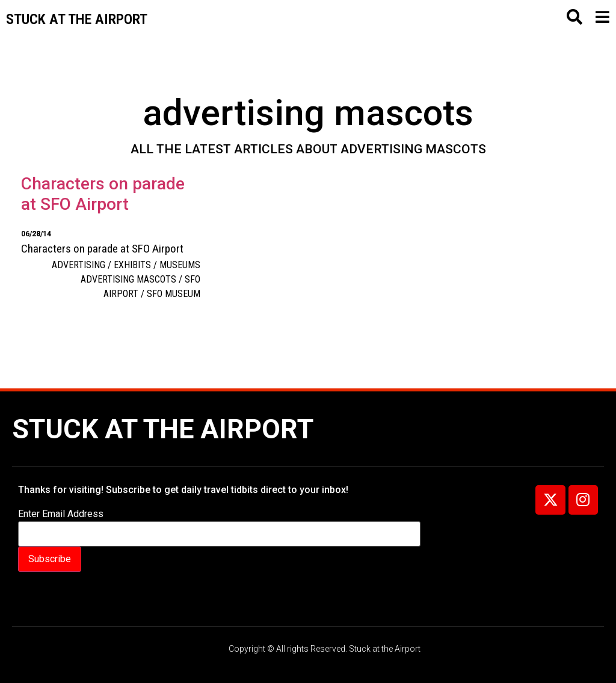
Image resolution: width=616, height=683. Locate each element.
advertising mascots (128, 279)
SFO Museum (174, 294)
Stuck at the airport (77, 19)
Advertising (79, 265)
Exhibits (132, 265)
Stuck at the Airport (163, 429)
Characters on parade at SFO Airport (103, 194)
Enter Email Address (61, 514)
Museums (180, 265)
